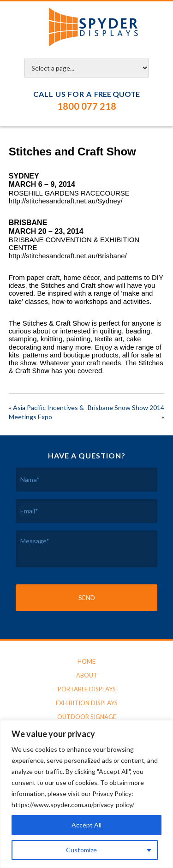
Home (86, 661)
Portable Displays (87, 689)
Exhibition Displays (87, 703)
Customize (81, 850)
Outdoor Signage (87, 717)
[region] (86, 794)
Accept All (86, 825)
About (87, 675)
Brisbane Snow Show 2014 (126, 407)
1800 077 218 (87, 106)
